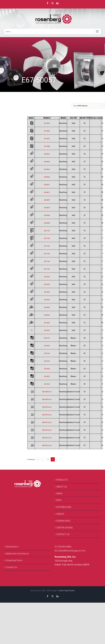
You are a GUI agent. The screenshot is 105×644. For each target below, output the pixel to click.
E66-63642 (47, 277)
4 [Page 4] (48, 459)
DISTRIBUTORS (64, 507)
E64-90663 (47, 307)
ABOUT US (62, 487)
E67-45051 (47, 138)
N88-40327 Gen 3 (47, 438)
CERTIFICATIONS (65, 528)
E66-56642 (47, 292)
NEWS (59, 493)
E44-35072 (47, 330)
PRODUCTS (62, 480)
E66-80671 (47, 184)
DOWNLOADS (63, 521)
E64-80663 (47, 315)
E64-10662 (47, 323)
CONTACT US (63, 534)
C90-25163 (47, 361)
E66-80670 (47, 200)
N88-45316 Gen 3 (47, 422)
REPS (59, 500)
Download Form (14, 560)
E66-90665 (47, 169)
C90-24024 (47, 369)
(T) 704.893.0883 (63, 547)
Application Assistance (17, 553)
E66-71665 (47, 246)
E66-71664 (47, 261)
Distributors (12, 547)
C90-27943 (47, 353)
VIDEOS (60, 514)
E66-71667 (47, 231)
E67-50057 (47, 123)
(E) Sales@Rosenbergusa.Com (70, 551)
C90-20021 (47, 376)
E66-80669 (47, 215)
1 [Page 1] (38, 459)
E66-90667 (47, 154)
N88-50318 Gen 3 (47, 407)
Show (80, 106)
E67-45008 (47, 146)
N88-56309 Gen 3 (47, 392)
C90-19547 (47, 384)
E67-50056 (47, 131)
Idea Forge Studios (67, 590)
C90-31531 (47, 338)
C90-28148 (47, 346)
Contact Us (11, 567)
